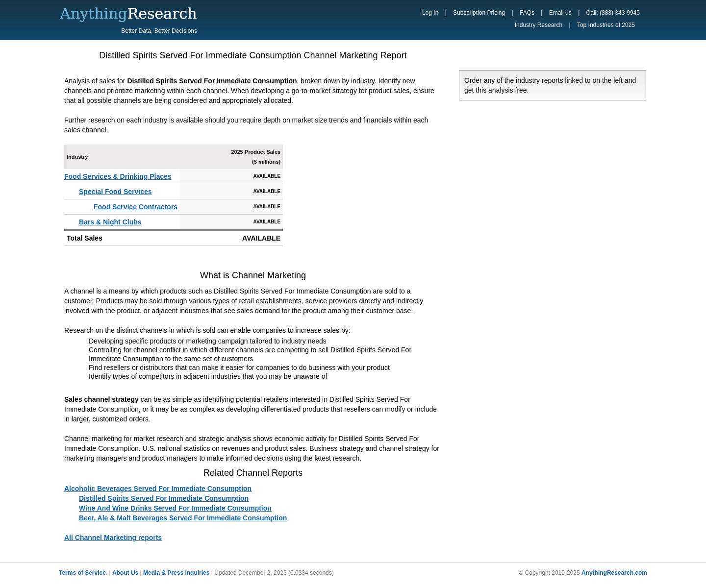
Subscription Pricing (479, 13)
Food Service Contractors (136, 207)
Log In (430, 13)
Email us (560, 13)
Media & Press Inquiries (176, 573)
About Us (125, 573)
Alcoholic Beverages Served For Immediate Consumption (158, 489)
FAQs (527, 13)
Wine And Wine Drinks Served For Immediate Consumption (175, 508)
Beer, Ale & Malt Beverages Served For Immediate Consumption (183, 518)
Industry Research (539, 25)
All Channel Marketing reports (113, 538)
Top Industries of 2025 (606, 25)
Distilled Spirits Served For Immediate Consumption (164, 498)
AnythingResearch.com (614, 573)
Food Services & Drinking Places (118, 176)
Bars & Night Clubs (110, 222)
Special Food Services (115, 192)
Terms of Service (82, 573)
